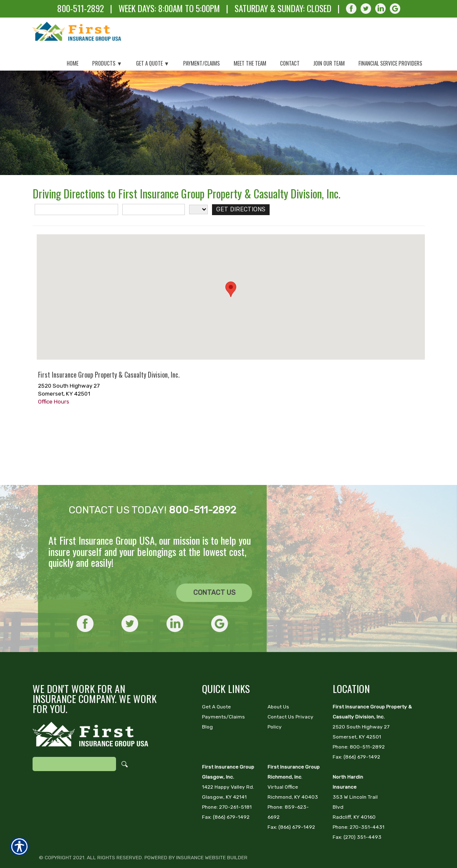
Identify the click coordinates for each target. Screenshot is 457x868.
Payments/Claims (223, 691)
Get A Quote (216, 681)
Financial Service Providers (390, 63)
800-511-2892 (81, 8)
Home (73, 63)
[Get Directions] (237, 252)
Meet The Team (250, 63)
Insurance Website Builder (212, 832)
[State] (198, 252)
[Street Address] (76, 252)
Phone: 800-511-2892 (359, 721)
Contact (290, 63)
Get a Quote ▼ (153, 63)
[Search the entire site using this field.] (74, 738)
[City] (154, 252)
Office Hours (54, 443)
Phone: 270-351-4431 (359, 801)
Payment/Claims (202, 63)
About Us (278, 681)
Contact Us (214, 567)
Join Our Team (329, 63)
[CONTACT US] (214, 567)
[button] (231, 331)
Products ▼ (107, 63)
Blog (207, 701)
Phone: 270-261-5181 (227, 781)
